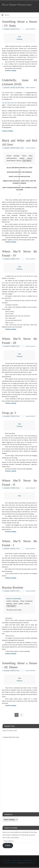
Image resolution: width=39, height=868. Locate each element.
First (19, 37)
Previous (20, 39)
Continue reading (11, 71)
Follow (8, 845)
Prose (18, 29)
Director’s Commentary (14, 599)
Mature (22, 88)
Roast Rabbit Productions (17, 5)
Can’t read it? (27, 161)
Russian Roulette (13, 587)
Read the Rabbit (17, 860)
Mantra (26, 863)
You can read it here (8, 103)
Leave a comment (30, 29)
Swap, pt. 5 (9, 413)
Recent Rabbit (6, 860)
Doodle (18, 88)
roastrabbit (7, 29)
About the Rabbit (27, 860)
